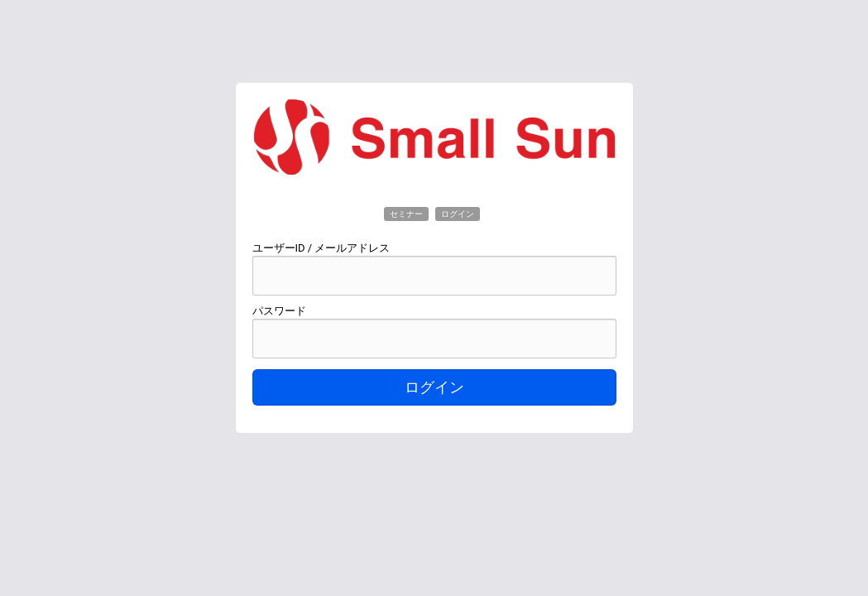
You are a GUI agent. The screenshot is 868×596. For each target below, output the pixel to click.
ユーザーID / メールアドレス (321, 248)
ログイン (434, 387)
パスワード (279, 311)
